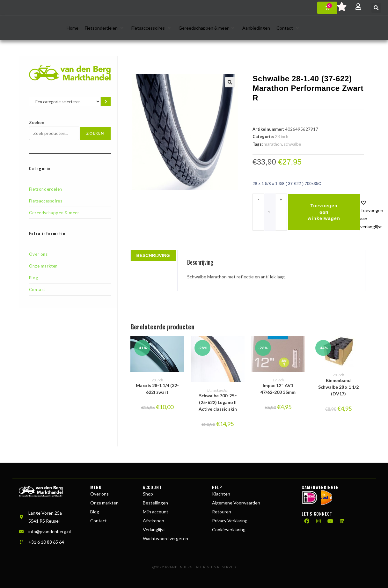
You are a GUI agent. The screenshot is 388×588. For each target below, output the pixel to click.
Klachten (221, 494)
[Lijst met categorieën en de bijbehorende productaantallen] (65, 102)
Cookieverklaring (229, 529)
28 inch (282, 136)
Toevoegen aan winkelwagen (324, 212)
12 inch (278, 380)
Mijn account (156, 512)
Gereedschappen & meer (54, 213)
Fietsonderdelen (46, 189)
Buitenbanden (218, 390)
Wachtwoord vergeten (165, 538)
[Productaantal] (270, 212)
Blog (33, 278)
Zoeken (37, 122)
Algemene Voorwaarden (236, 503)
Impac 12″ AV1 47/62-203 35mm (278, 389)
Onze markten (43, 266)
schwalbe (292, 144)
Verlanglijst (154, 529)
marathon (273, 144)
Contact (37, 290)
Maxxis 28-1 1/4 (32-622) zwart (157, 389)
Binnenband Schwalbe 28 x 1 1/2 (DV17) (338, 387)
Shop (148, 494)
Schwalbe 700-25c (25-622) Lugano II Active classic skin (218, 402)
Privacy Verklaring (230, 521)
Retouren (222, 512)
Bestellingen (155, 503)
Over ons (38, 254)
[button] (376, 8)
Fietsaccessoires (46, 201)
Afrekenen (154, 521)
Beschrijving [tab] (153, 255)
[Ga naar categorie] (106, 102)
